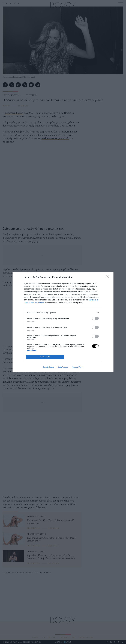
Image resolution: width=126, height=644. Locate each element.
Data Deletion (48, 367)
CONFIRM (45, 357)
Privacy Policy (78, 367)
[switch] (95, 318)
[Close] (108, 277)
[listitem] (63, 313)
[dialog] (63, 322)
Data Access (63, 367)
